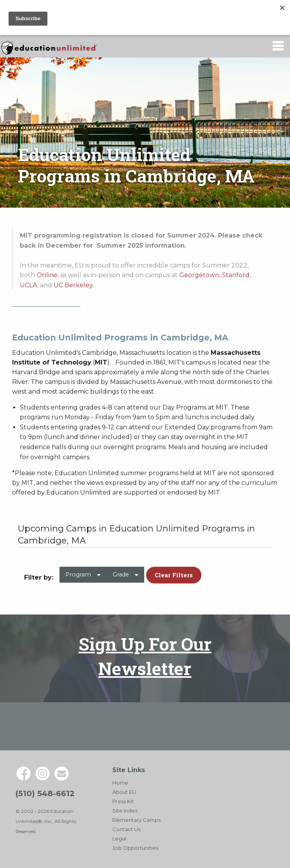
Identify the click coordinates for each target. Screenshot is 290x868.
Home (120, 783)
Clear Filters (174, 575)
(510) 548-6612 (45, 793)
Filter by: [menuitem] (39, 577)
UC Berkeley (73, 285)
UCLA (29, 285)
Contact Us (126, 829)
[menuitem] (83, 578)
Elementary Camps (136, 820)
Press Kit (123, 801)
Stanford (236, 275)
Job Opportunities (135, 848)
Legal (119, 838)
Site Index (125, 811)
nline (50, 275)
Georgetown (199, 275)
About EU (124, 792)
